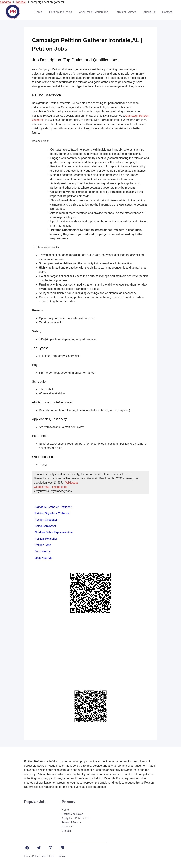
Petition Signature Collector (52, 513)
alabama (5, 2)
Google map (42, 487)
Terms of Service (126, 12)
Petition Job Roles (61, 12)
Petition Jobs (43, 545)
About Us (149, 12)
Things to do (60, 487)
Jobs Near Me (44, 558)
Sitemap (62, 856)
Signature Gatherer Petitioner (53, 507)
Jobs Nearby (43, 551)
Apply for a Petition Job (94, 12)
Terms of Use (48, 856)
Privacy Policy (31, 856)
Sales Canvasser (46, 526)
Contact (167, 12)
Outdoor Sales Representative (54, 532)
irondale (21, 2)
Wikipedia (71, 483)
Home (38, 12)
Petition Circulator (46, 520)
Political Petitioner (46, 539)
